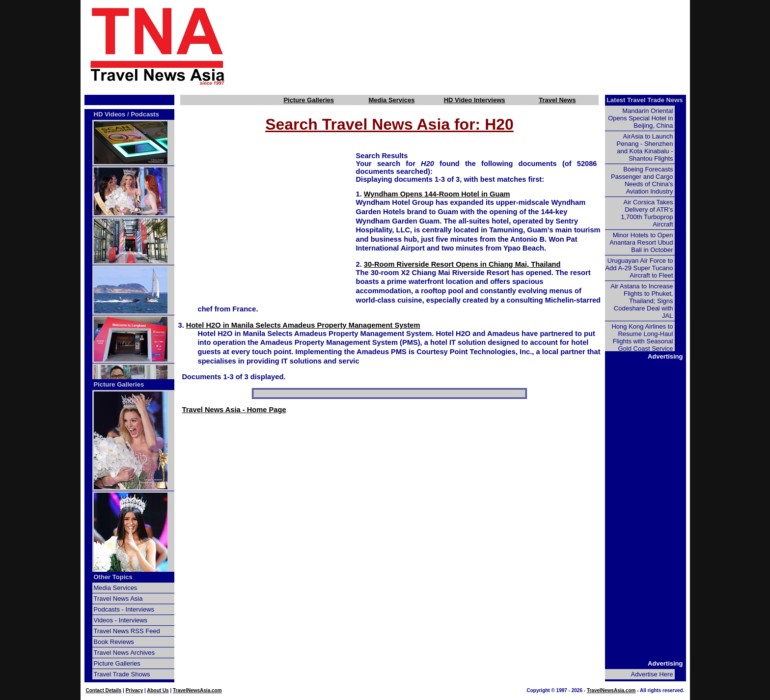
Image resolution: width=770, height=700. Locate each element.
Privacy (135, 690)
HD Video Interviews (475, 100)
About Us (158, 690)
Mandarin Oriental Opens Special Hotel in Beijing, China (640, 118)
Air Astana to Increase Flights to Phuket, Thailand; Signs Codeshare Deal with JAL (642, 301)
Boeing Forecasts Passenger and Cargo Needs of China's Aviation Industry (642, 180)
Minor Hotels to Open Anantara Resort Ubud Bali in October (641, 242)
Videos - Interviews (121, 620)
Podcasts (145, 114)
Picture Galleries (309, 100)
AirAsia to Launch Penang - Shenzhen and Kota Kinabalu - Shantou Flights (645, 147)
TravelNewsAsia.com (197, 690)
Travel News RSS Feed (127, 631)
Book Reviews (114, 642)
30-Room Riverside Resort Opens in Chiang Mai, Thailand (462, 264)
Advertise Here (652, 674)
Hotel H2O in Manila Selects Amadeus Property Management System (303, 325)
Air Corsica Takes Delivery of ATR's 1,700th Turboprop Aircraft (647, 213)
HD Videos (110, 114)
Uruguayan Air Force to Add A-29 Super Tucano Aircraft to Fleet (639, 268)
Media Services (391, 100)
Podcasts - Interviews (124, 609)
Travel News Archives (124, 653)
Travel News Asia (118, 599)
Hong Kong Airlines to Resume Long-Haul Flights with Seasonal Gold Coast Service (642, 337)
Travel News (557, 100)
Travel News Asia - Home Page (234, 410)
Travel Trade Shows (122, 674)
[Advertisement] (474, 46)
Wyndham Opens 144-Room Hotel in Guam (437, 194)
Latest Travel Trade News (645, 100)
